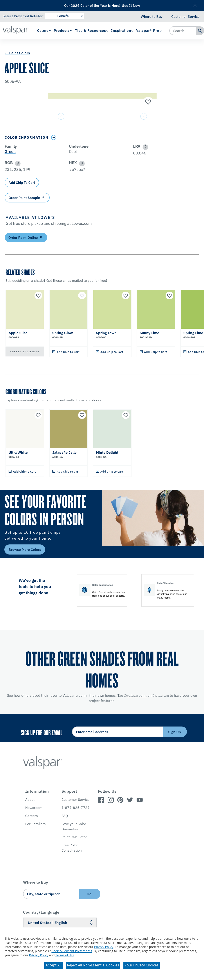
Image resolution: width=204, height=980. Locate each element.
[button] (145, 147)
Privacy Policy (104, 947)
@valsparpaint (135, 695)
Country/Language (41, 912)
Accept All (54, 965)
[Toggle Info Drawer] (54, 137)
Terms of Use (65, 955)
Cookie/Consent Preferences (72, 951)
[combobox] (183, 31)
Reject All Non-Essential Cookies (93, 965)
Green (10, 152)
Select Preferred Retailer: (23, 16)
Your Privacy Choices (142, 965)
